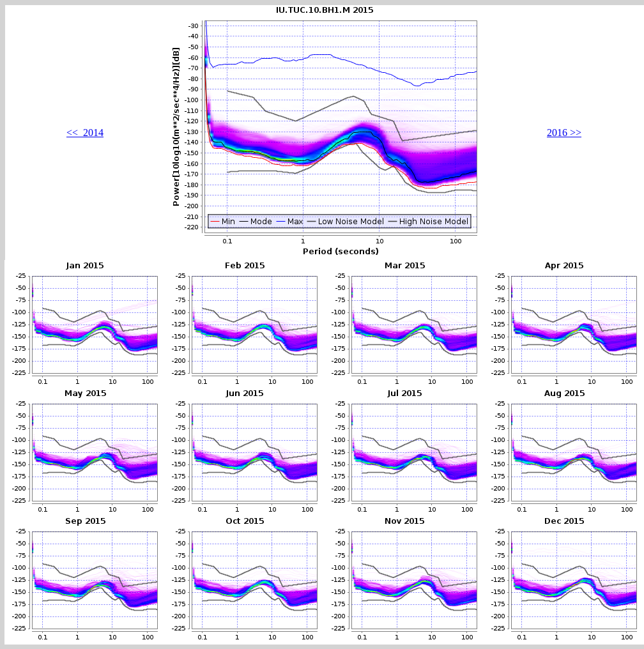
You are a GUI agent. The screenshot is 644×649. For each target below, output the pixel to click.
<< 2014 (85, 133)
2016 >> (564, 133)
